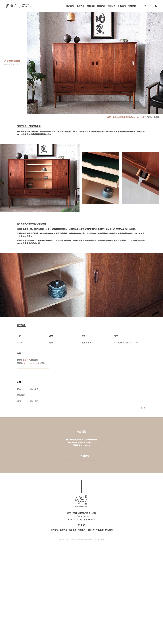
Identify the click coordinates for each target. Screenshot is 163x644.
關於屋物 (70, 6)
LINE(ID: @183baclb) (32, 363)
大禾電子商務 (99, 539)
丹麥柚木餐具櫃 (153, 117)
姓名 (19, 389)
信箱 (19, 401)
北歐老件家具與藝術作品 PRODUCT (127, 117)
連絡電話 (21, 395)
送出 (143, 408)
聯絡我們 (132, 6)
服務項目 (91, 6)
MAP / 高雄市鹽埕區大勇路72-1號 (82, 513)
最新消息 (81, 6)
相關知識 (112, 6)
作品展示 (122, 6)
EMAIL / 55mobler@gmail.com (82, 519)
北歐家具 (101, 6)
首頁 (109, 117)
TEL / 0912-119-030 (81, 516)
